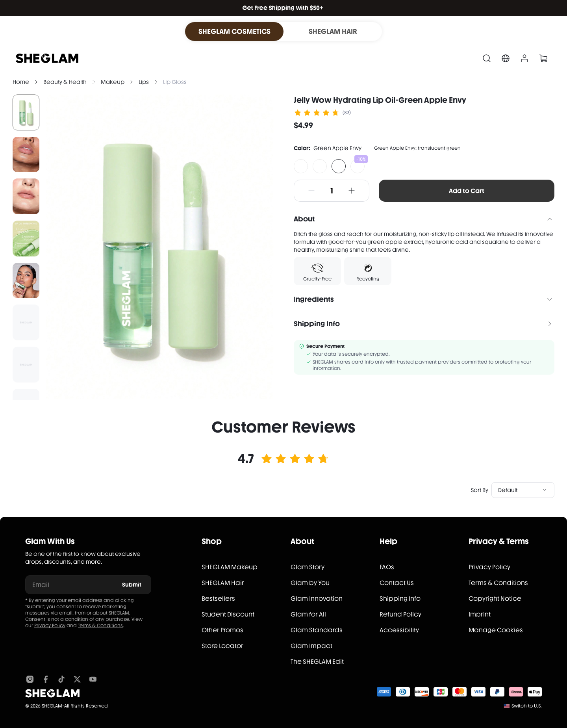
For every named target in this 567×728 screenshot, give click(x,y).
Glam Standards (317, 630)
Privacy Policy (50, 626)
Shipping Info (400, 599)
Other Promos (222, 630)
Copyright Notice (495, 599)
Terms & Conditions (100, 626)
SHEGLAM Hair (223, 583)
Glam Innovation (317, 599)
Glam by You (310, 583)
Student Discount (228, 614)
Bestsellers (218, 599)
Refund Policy (400, 614)
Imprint (480, 614)
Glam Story (308, 567)
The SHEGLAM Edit (317, 662)
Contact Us (397, 583)
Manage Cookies (496, 630)
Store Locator (222, 646)
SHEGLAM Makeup (230, 567)
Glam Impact (311, 646)
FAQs (387, 567)
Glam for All (308, 614)
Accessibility (399, 630)
